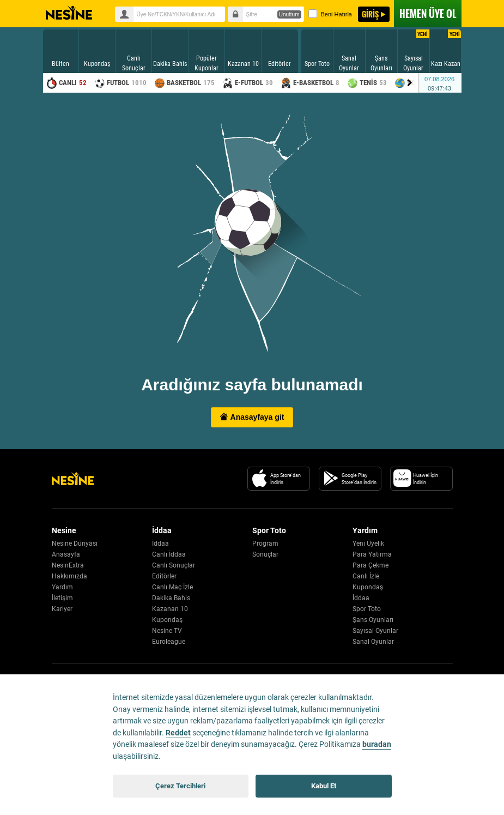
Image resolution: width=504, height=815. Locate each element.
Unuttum (289, 14)
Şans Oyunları (373, 620)
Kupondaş (167, 620)
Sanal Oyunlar (373, 642)
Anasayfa (66, 554)
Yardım (62, 587)
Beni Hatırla (330, 14)
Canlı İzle (366, 576)
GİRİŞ (370, 14)
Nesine (69, 13)
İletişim (62, 598)
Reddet (178, 733)
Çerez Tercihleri (180, 786)
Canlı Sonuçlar (174, 565)
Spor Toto (367, 609)
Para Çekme (371, 565)
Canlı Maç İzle (172, 587)
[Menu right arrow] (410, 83)
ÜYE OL (428, 14)
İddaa (160, 544)
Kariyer (62, 609)
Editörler (164, 576)
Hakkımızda (69, 576)
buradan (377, 744)
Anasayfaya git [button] (252, 417)
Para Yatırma (372, 554)
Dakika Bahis (171, 598)
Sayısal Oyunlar (375, 631)
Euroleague (169, 642)
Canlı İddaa (169, 554)
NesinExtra (68, 565)
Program (265, 544)
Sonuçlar (265, 554)
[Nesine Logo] (73, 479)
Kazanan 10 (170, 609)
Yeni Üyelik (368, 544)
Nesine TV (167, 631)
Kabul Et (324, 786)
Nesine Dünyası (75, 544)
